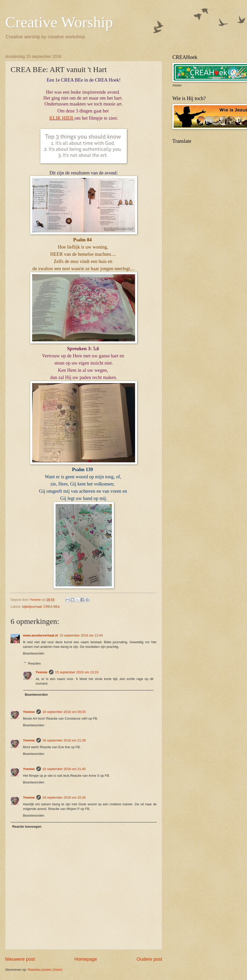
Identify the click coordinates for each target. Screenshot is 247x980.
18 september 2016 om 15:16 (64, 797)
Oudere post (149, 959)
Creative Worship (59, 22)
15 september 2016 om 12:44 (81, 635)
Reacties (34, 663)
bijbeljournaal (32, 607)
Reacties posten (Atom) (45, 970)
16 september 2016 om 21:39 (64, 740)
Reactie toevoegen (27, 827)
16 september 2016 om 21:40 (64, 769)
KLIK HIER (62, 118)
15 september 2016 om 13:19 (77, 672)
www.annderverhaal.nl (40, 635)
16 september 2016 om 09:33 (64, 712)
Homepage (86, 959)
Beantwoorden (34, 653)
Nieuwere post (20, 959)
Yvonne (41, 672)
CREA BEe (52, 607)
